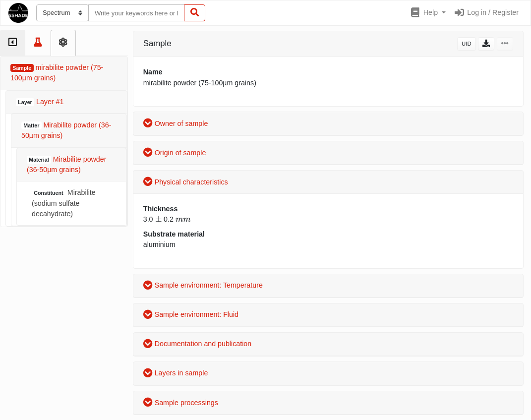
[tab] (13, 43)
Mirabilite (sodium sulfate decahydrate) (64, 203)
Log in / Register (486, 12)
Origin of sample (175, 153)
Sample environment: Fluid (191, 314)
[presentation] (159, 219)
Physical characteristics (186, 182)
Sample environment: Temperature (203, 285)
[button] (428, 13)
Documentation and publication (197, 344)
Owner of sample (176, 123)
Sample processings (181, 403)
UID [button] (467, 44)
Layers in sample (176, 373)
